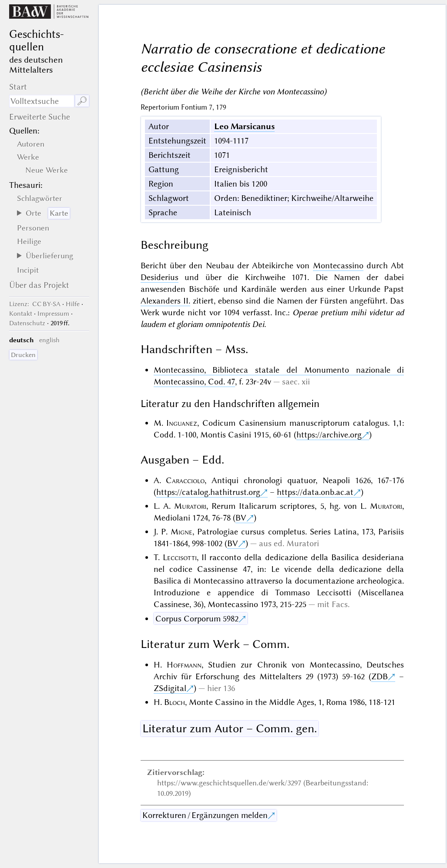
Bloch (175, 702)
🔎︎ (82, 101)
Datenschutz (27, 323)
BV (241, 518)
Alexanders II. (165, 301)
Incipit (28, 270)
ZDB (380, 676)
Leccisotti (180, 557)
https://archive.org (329, 435)
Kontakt (21, 314)
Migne (181, 532)
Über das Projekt (39, 285)
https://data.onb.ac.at (315, 492)
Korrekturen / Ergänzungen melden (205, 815)
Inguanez (182, 423)
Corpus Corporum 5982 (197, 619)
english (49, 340)
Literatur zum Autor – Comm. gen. (230, 728)
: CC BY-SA (35, 304)
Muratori (190, 506)
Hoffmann (184, 665)
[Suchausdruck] (42, 101)
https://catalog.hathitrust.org (208, 492)
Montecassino (338, 265)
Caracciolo (185, 480)
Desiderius (160, 277)
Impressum (53, 314)
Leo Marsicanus (244, 126)
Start (18, 87)
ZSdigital (170, 688)
